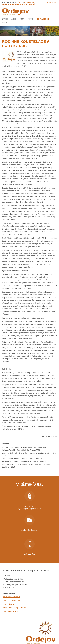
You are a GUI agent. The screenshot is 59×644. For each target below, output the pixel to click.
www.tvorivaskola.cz (11, 611)
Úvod (20, 2)
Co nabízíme (29, 2)
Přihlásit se (51, 2)
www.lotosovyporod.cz (12, 600)
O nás (5, 23)
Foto (30, 19)
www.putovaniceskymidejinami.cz (16, 608)
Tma (22, 19)
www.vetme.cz (9, 604)
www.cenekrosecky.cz (12, 597)
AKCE (14, 19)
